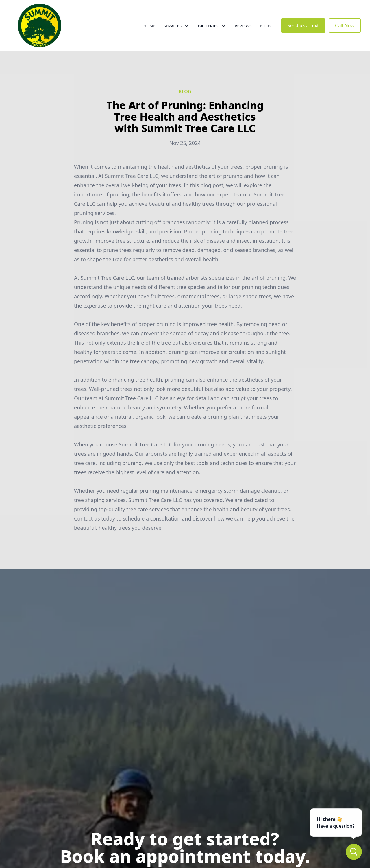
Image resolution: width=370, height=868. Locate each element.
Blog (265, 26)
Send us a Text (303, 25)
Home (149, 26)
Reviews (243, 26)
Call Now (345, 25)
